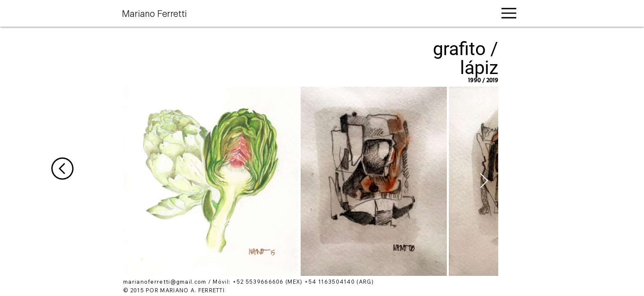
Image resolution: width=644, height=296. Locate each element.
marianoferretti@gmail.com (165, 282)
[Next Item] (484, 181)
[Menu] (509, 13)
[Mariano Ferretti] (162, 13)
